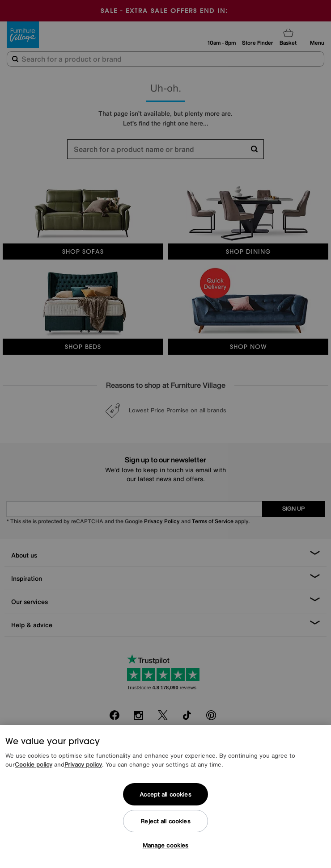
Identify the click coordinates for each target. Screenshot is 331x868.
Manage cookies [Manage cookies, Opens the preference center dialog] (166, 845)
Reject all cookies (165, 821)
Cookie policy (34, 765)
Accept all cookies (165, 795)
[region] (165, 797)
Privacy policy (83, 765)
